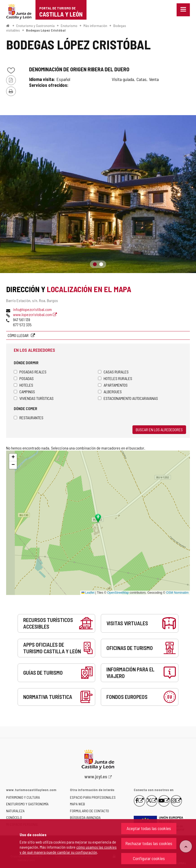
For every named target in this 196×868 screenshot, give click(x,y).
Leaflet (88, 593)
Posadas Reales (30, 372)
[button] (13, 457)
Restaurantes (29, 418)
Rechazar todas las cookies (149, 843)
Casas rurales (113, 372)
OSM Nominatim (177, 593)
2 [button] (101, 264)
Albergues (110, 392)
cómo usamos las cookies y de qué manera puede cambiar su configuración (68, 850)
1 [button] (95, 264)
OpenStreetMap (118, 593)
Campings (24, 392)
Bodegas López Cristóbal (46, 30)
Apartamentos (113, 385)
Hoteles (23, 385)
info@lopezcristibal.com (32, 309)
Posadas (24, 378)
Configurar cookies (149, 858)
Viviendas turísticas (34, 398)
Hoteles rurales (115, 378)
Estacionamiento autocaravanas (128, 398)
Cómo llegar (19, 335)
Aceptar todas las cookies (149, 828)
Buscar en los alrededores (159, 430)
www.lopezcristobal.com (35, 314)
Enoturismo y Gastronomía (35, 26)
